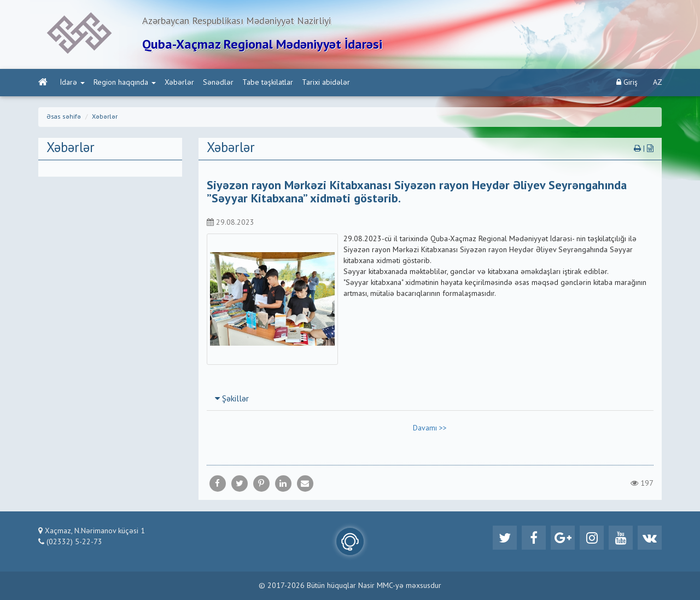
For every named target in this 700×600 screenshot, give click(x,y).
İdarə (72, 83)
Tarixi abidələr (326, 83)
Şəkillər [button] (232, 399)
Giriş (627, 82)
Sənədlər (218, 83)
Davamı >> (430, 428)
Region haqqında (125, 83)
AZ (658, 83)
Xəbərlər (179, 83)
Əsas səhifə (64, 117)
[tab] (430, 399)
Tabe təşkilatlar (268, 83)
